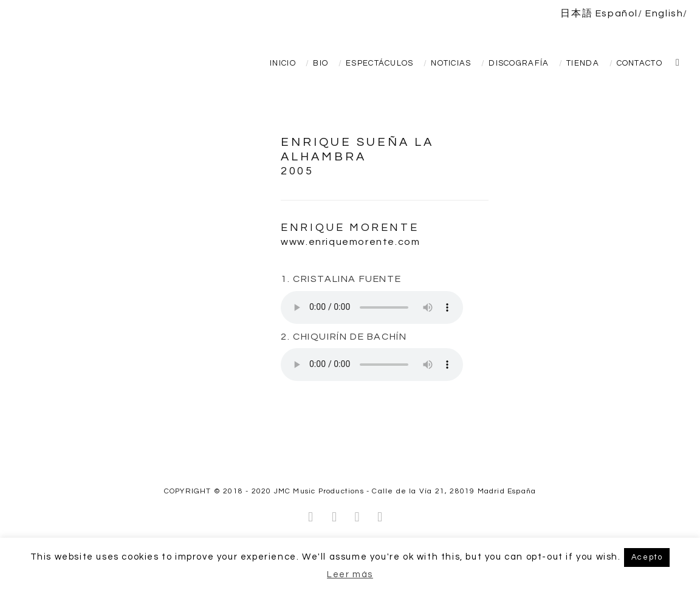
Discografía (519, 63)
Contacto (640, 63)
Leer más (350, 575)
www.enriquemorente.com (350, 242)
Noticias (451, 63)
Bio (321, 63)
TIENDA (583, 63)
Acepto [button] (647, 557)
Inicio (283, 63)
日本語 (576, 13)
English (664, 13)
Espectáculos (380, 63)
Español (617, 13)
